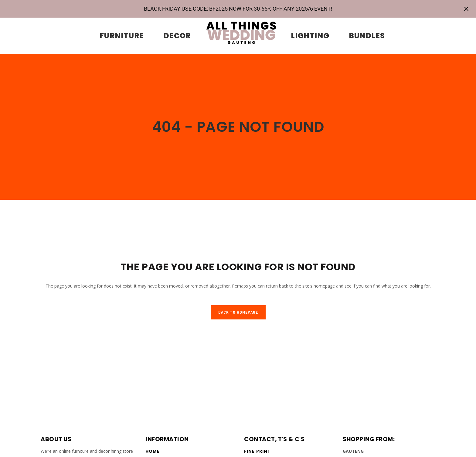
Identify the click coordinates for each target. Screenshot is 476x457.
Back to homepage (238, 312)
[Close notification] (466, 9)
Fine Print (257, 451)
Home (153, 451)
